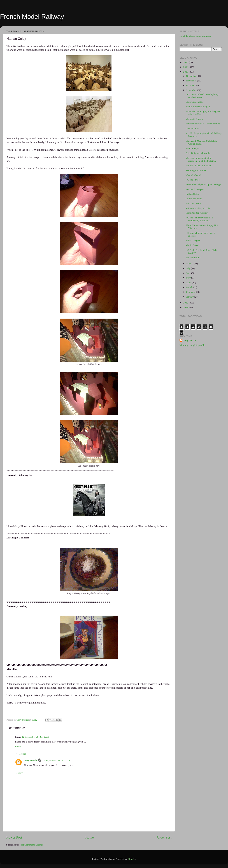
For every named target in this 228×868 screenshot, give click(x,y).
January (190, 297)
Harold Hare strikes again (198, 107)
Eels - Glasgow (193, 240)
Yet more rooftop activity (198, 208)
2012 (186, 303)
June (189, 273)
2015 (186, 62)
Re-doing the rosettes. (196, 170)
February (191, 292)
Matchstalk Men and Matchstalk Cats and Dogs (201, 142)
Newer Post (14, 837)
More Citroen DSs (195, 102)
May (189, 278)
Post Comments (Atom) (31, 845)
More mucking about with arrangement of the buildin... (201, 159)
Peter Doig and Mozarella (198, 153)
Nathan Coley (192, 194)
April (189, 283)
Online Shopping (194, 199)
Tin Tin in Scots (193, 203)
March (190, 287)
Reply (18, 747)
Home (90, 837)
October (190, 85)
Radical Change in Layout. (199, 165)
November (192, 81)
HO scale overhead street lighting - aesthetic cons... (203, 96)
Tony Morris (31, 760)
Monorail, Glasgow (195, 119)
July (189, 268)
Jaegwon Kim (192, 128)
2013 (186, 72)
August (190, 263)
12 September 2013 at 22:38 (36, 737)
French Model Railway (32, 17)
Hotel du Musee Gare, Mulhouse (195, 36)
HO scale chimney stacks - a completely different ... (199, 219)
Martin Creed (192, 245)
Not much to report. (195, 189)
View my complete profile (192, 345)
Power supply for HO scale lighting (203, 124)
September (192, 90)
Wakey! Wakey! (193, 175)
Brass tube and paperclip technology (203, 184)
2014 (186, 67)
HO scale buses (193, 180)
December (191, 76)
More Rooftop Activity (197, 213)
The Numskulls (193, 258)
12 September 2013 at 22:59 (56, 760)
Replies (23, 754)
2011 (186, 307)
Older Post (164, 837)
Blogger (132, 859)
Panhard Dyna (193, 148)
